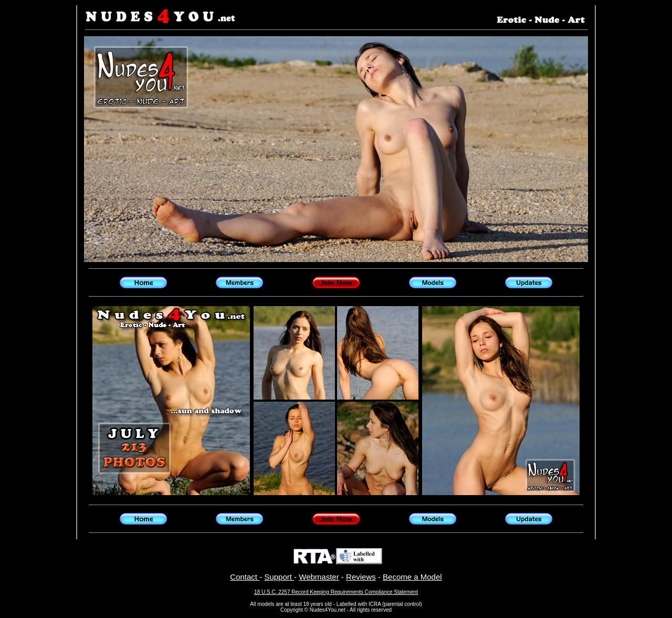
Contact (245, 577)
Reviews (361, 577)
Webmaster (319, 577)
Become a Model (412, 577)
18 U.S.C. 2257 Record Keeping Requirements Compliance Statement (336, 592)
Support (279, 577)
